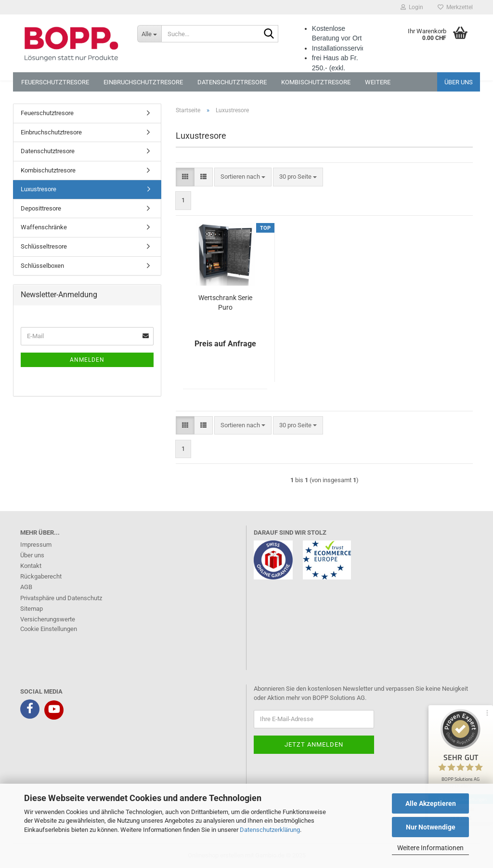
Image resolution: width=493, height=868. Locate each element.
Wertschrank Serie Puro (225, 302)
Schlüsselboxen (42, 266)
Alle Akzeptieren (431, 803)
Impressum (36, 545)
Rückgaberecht (41, 576)
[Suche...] (149, 34)
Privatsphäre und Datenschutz (61, 598)
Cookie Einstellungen (49, 629)
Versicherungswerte (48, 619)
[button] (185, 177)
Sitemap (32, 609)
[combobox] (243, 177)
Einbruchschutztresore (143, 82)
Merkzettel (455, 7)
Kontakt (31, 566)
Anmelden (87, 360)
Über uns (459, 82)
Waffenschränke (44, 227)
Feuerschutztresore (55, 82)
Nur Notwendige (431, 827)
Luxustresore (39, 189)
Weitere (378, 82)
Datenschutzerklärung (270, 830)
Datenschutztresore (232, 82)
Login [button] (412, 7)
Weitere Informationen (430, 848)
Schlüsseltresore (44, 246)
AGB (26, 587)
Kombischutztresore (316, 82)
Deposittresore (41, 208)
